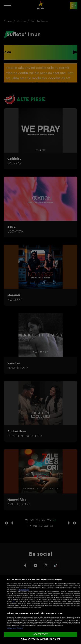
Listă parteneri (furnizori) (15, 628)
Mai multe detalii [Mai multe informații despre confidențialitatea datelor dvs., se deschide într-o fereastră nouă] (24, 590)
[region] (40, 609)
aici (14, 601)
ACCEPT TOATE (40, 634)
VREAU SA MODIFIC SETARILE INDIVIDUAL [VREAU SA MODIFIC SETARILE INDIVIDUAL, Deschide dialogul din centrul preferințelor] (40, 639)
